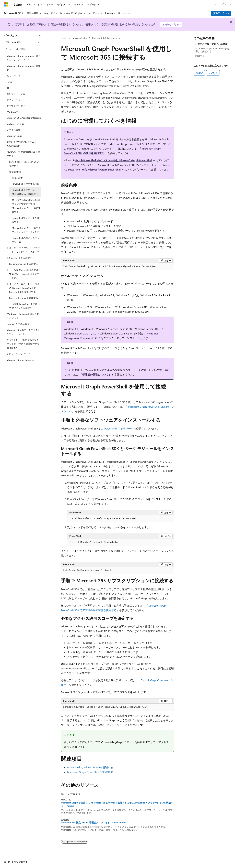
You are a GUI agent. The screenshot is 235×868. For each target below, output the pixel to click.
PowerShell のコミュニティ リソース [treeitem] (26, 240)
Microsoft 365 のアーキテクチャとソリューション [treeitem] (23, 332)
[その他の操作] (171, 38)
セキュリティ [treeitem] (13, 100)
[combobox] (23, 42)
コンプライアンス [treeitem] (16, 94)
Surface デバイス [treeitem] (15, 124)
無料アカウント (221, 13)
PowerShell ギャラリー (118, 428)
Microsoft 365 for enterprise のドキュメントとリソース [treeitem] (23, 58)
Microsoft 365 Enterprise (105, 38)
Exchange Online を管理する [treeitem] (24, 264)
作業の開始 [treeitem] (18, 178)
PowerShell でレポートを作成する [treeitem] (26, 220)
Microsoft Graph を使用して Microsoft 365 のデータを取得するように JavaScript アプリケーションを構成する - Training (117, 804)
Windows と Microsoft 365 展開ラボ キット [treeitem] (23, 316)
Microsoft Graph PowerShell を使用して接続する (212, 50)
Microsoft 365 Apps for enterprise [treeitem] (24, 118)
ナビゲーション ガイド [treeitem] (18, 354)
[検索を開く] (215, 4)
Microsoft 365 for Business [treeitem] (20, 360)
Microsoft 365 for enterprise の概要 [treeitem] (23, 68)
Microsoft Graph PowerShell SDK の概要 (90, 772)
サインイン (225, 4)
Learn (64, 38)
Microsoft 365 (80, 38)
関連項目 (200, 56)
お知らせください (171, 24)
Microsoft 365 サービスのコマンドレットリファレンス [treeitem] (26, 230)
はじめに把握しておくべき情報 (211, 44)
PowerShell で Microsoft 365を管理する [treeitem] (25, 164)
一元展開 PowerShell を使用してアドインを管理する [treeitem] (24, 306)
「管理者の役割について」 (95, 374)
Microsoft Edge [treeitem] (14, 136)
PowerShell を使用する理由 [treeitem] (26, 184)
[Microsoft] (6, 4)
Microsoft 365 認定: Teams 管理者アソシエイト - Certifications (93, 823)
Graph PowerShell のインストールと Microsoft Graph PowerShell (114, 160)
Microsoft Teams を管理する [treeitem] (24, 298)
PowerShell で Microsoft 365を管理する (90, 767)
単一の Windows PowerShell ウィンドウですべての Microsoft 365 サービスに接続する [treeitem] (26, 206)
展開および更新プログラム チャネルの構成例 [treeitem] (23, 144)
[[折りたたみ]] (40, 35)
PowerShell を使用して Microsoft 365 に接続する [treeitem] (25, 192)
